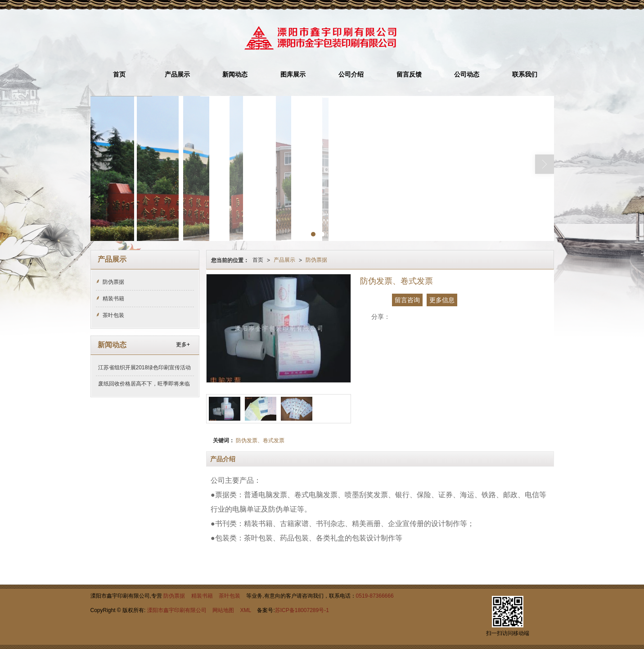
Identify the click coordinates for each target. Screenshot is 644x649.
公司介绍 (351, 75)
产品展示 (177, 75)
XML (245, 610)
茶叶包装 (113, 315)
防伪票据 (316, 260)
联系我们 (525, 75)
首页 (119, 75)
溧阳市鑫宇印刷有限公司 (177, 610)
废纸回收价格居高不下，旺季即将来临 (144, 384)
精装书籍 (113, 299)
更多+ (183, 345)
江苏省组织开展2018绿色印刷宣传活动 (145, 368)
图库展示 (293, 75)
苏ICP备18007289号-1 (302, 610)
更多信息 (442, 300)
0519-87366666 (375, 596)
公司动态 (467, 75)
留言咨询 (407, 300)
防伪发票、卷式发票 (260, 440)
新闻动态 (235, 75)
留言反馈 (409, 75)
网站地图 (223, 610)
